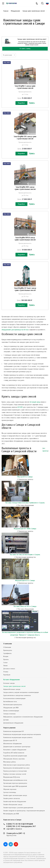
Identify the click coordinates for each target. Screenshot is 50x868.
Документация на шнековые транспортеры (17, 747)
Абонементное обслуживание (13, 744)
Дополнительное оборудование (13, 723)
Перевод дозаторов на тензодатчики (15, 771)
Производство (8, 650)
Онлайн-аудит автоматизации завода (15, 795)
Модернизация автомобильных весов (15, 780)
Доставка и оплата (9, 669)
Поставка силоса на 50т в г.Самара (25, 606)
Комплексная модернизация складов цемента (18, 737)
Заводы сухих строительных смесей (14, 686)
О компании (8, 644)
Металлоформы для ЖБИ (11, 814)
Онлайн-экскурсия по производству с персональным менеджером (24, 811)
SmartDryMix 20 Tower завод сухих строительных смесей (25, 289)
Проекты (6, 659)
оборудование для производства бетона (15, 330)
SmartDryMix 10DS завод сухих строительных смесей (25, 188)
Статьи (5, 663)
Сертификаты (7, 653)
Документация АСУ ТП (10, 741)
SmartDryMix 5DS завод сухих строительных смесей (25, 138)
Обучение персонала (10, 789)
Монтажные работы (10, 762)
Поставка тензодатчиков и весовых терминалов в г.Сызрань (25, 503)
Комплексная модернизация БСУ (14, 731)
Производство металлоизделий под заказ (16, 768)
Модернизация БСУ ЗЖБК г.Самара (25, 529)
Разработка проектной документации (15, 756)
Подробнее (21, 103)
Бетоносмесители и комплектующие (14, 698)
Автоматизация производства (13, 705)
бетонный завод (35, 402)
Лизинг (6, 666)
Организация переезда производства (15, 783)
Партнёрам (7, 675)
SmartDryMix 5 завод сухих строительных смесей (25, 87)
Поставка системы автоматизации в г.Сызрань (25, 555)
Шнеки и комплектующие (11, 711)
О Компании (7, 647)
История (6, 656)
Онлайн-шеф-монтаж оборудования (15, 802)
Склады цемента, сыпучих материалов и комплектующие (21, 692)
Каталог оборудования (12, 680)
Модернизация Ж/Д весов (12, 777)
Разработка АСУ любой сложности (14, 753)
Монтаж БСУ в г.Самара (25, 477)
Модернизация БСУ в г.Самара (25, 581)
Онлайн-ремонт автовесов (12, 798)
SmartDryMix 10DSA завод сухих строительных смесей (25, 239)
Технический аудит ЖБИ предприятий (15, 786)
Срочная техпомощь (10, 792)
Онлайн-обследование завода (13, 805)
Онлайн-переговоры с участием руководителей (18, 808)
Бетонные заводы (9, 683)
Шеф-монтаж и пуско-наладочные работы (17, 765)
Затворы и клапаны (9, 714)
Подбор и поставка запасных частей (15, 774)
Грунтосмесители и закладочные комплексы (17, 695)
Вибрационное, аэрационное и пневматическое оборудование (23, 717)
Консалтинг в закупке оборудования (15, 750)
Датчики (6, 720)
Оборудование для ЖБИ (11, 708)
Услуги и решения (9, 728)
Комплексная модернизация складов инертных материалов (22, 734)
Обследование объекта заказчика (14, 759)
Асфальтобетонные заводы (12, 689)
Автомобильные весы (10, 702)
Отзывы (6, 672)
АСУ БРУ (20, 407)
